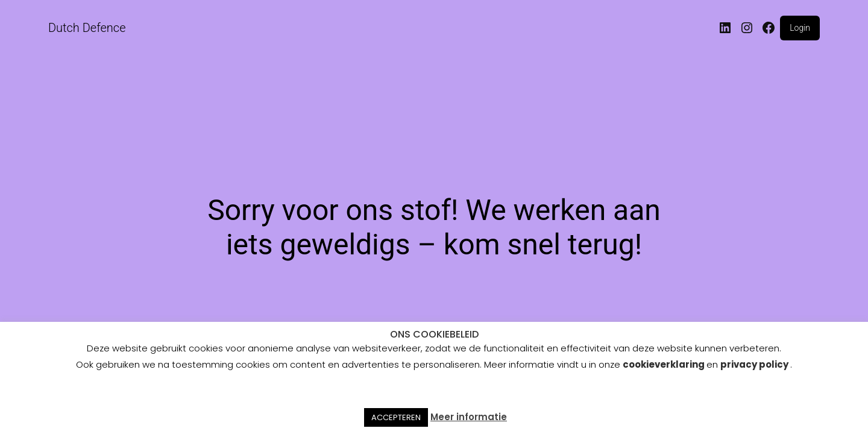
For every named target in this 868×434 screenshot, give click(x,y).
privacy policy (754, 364)
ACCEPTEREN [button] (396, 417)
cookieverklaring (665, 364)
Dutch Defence (87, 28)
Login (800, 28)
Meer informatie (469, 417)
